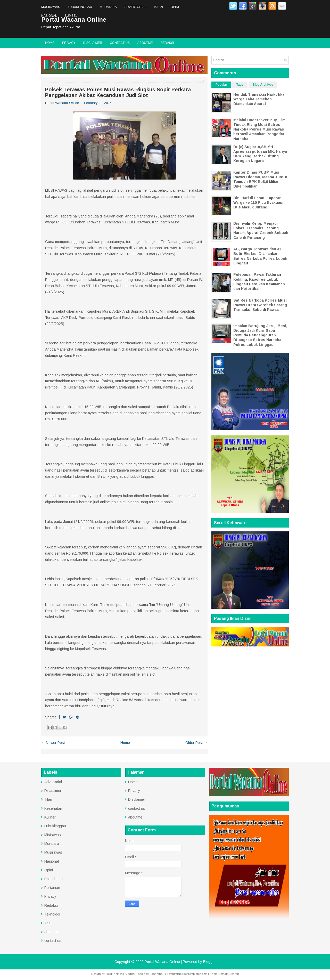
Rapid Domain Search (224, 974)
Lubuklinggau (80, 7)
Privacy (69, 43)
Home (50, 43)
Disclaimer (93, 43)
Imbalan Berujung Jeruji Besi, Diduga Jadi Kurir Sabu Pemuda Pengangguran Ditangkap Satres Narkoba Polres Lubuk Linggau (260, 335)
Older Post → (196, 743)
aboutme (145, 43)
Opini (175, 7)
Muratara (108, 7)
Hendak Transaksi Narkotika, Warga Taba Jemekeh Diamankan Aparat (259, 99)
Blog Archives (263, 85)
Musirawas (51, 7)
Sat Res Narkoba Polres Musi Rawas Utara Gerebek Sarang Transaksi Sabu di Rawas (260, 305)
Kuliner (50, 817)
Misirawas (53, 835)
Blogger (209, 962)
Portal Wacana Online (162, 962)
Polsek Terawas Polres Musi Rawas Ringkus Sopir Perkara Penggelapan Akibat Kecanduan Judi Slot (118, 92)
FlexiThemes (114, 974)
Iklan (158, 7)
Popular (221, 85)
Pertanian (52, 888)
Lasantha (156, 974)
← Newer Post (53, 743)
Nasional (49, 16)
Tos (47, 923)
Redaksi (167, 43)
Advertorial (135, 7)
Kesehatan (53, 808)
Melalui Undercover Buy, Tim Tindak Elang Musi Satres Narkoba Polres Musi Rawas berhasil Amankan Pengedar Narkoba (259, 129)
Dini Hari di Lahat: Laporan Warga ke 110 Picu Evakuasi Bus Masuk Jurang (258, 203)
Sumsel (71, 16)
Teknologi (52, 914)
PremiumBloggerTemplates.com (186, 974)
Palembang (53, 879)
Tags (240, 85)
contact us (120, 43)
